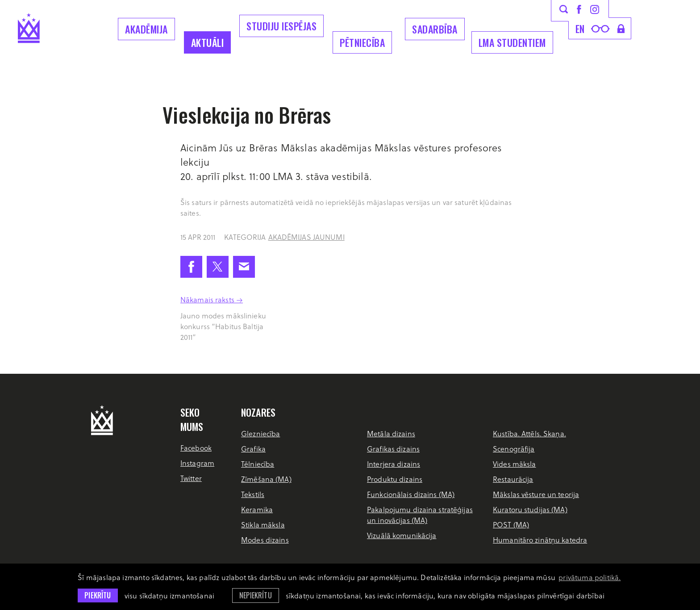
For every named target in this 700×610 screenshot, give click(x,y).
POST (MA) (511, 524)
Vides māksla (514, 464)
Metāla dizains (391, 433)
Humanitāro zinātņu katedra (540, 540)
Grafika (253, 449)
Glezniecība (260, 433)
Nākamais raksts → (212, 299)
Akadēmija (146, 29)
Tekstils (253, 494)
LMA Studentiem (512, 42)
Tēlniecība (258, 464)
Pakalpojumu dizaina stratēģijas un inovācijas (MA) (420, 515)
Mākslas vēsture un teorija (536, 494)
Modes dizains (265, 540)
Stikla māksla (263, 524)
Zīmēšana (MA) (266, 479)
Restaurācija (513, 479)
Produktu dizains (395, 479)
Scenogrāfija (514, 449)
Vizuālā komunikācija (402, 535)
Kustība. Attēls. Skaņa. (529, 433)
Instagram (197, 463)
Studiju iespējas (281, 26)
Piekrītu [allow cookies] (98, 595)
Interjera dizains (394, 464)
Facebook (196, 448)
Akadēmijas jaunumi (306, 237)
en (580, 29)
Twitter (191, 478)
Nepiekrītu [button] (256, 595)
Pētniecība (362, 42)
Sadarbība (435, 29)
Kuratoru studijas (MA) (530, 509)
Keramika (257, 509)
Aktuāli (208, 42)
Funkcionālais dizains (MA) (411, 494)
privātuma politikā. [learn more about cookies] (590, 577)
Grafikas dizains (393, 449)
